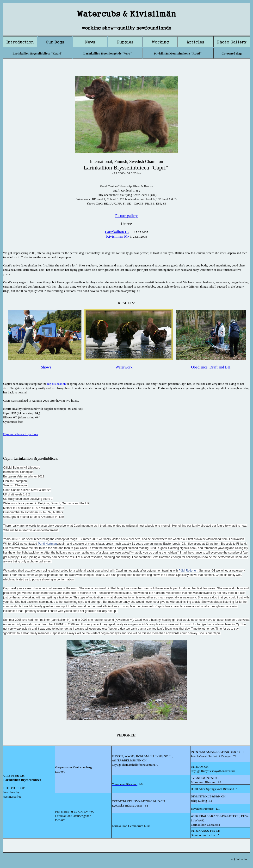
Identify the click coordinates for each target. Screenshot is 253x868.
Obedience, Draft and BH (211, 367)
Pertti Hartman (47, 544)
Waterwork (124, 367)
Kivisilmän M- (118, 236)
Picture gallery (127, 216)
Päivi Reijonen (188, 571)
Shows (46, 367)
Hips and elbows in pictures (20, 434)
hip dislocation (57, 384)
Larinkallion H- (117, 232)
